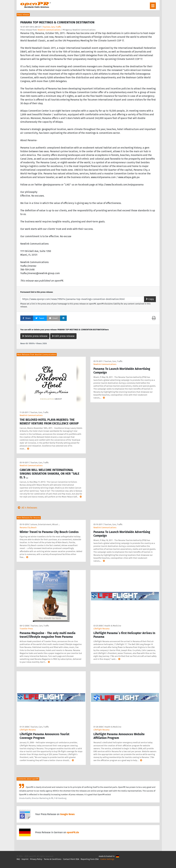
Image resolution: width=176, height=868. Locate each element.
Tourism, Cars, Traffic (52, 27)
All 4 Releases (27, 508)
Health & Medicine (113, 626)
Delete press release (35, 336)
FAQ (18, 859)
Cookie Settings (107, 859)
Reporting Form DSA (90, 859)
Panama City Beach (28, 527)
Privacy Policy (36, 859)
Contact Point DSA (71, 859)
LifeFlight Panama (101, 629)
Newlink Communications (49, 30)
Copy (150, 299)
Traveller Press (26, 629)
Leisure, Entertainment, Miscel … (45, 524)
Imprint (25, 859)
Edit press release (63, 336)
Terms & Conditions (53, 859)
